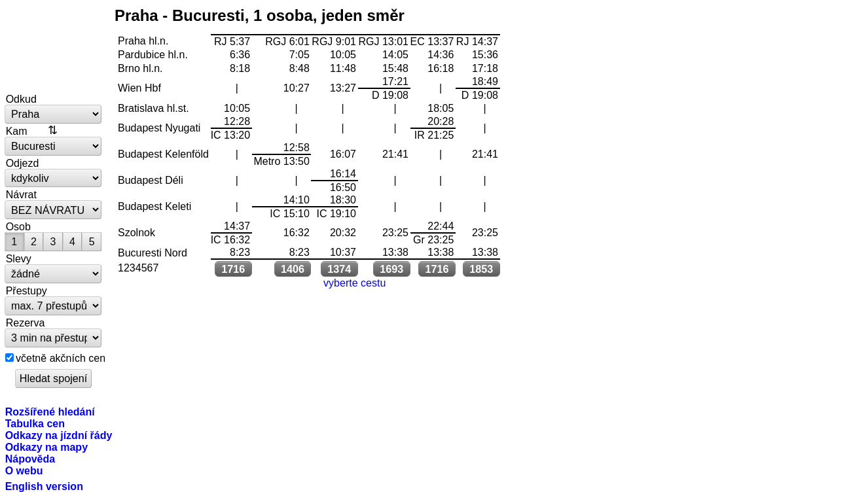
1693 (391, 269)
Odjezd (23, 163)
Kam (17, 131)
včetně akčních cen (61, 358)
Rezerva (26, 323)
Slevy (19, 258)
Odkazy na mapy (46, 447)
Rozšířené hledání (50, 412)
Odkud (21, 99)
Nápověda (30, 459)
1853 (481, 269)
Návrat (21, 194)
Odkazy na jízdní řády (59, 435)
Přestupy (27, 290)
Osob (18, 226)
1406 (293, 269)
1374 (339, 269)
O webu (24, 470)
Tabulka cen (35, 423)
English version (44, 486)
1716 (233, 269)
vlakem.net (54, 47)
